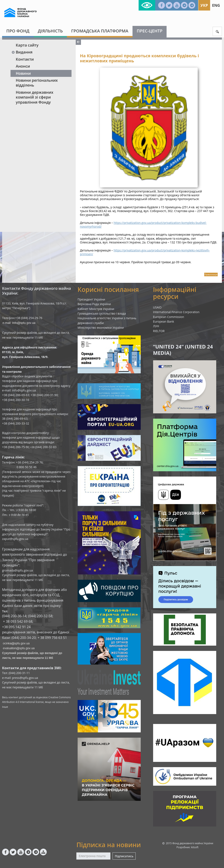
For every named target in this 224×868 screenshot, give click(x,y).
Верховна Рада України (94, 304)
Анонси (23, 66)
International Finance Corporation (176, 312)
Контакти (25, 59)
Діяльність (50, 31)
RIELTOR (159, 331)
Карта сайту (27, 45)
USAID (157, 307)
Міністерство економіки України (101, 328)
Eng (216, 5)
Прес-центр (150, 31)
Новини (23, 73)
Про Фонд (18, 31)
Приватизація (211, 274)
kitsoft (195, 847)
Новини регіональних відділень (37, 83)
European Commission (169, 317)
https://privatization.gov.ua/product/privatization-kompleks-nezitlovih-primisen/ (145, 252)
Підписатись (124, 856)
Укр (204, 5)
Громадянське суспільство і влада (102, 313)
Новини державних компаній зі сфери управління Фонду (34, 97)
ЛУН (156, 326)
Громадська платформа (100, 31)
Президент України (91, 299)
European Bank (164, 321)
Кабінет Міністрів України (96, 309)
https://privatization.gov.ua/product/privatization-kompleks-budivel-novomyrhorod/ (143, 225)
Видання (22, 52)
